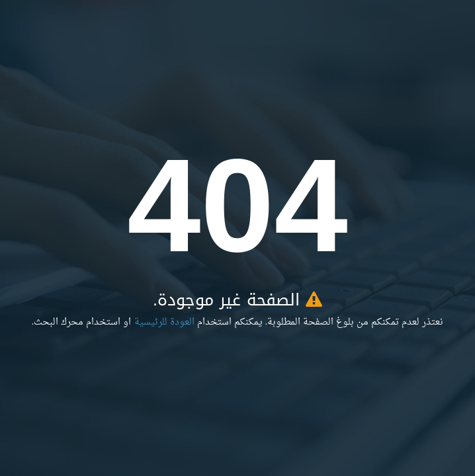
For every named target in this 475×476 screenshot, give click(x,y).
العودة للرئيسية (164, 322)
